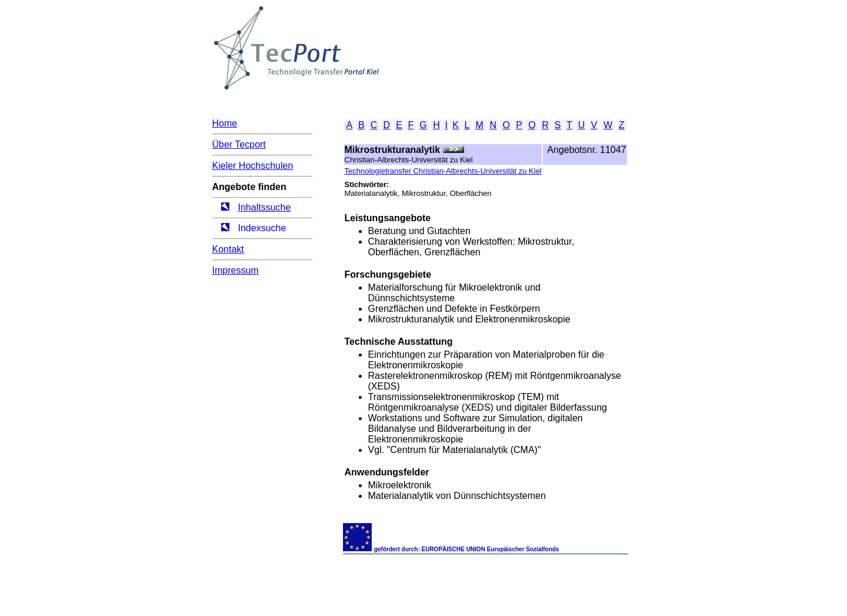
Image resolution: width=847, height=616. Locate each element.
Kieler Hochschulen (253, 166)
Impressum (236, 270)
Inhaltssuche (265, 207)
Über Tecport (239, 144)
